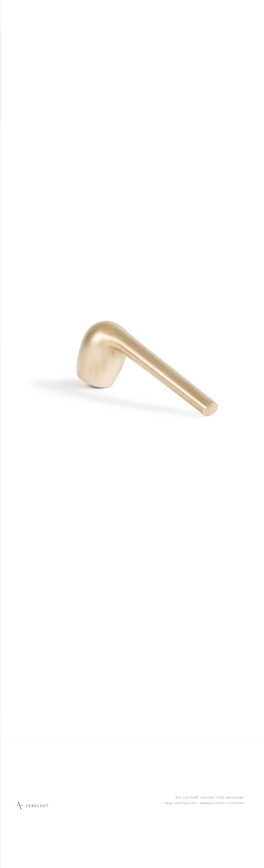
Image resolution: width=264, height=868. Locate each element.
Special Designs (235, 797)
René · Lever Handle (187, 797)
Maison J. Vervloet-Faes (230, 803)
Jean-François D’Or (186, 803)
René (212, 797)
